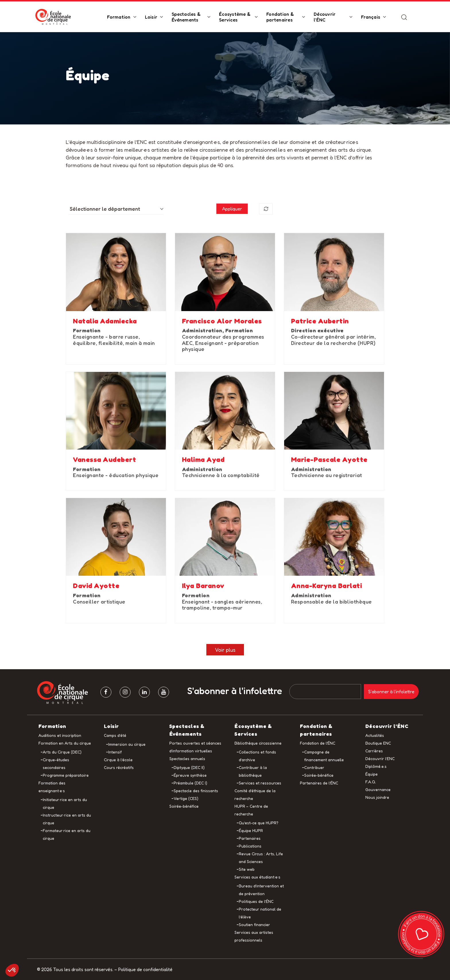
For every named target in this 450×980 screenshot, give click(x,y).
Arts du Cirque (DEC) (62, 752)
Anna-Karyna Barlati (327, 586)
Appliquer (232, 209)
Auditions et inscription (60, 735)
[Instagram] (125, 692)
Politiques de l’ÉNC (256, 901)
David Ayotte (96, 586)
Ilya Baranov (203, 586)
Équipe (372, 774)
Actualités (375, 735)
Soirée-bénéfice (184, 806)
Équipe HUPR (251, 830)
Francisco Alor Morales (222, 321)
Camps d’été (115, 735)
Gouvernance (378, 789)
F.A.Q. (371, 782)
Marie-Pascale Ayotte (329, 460)
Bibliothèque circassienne (258, 743)
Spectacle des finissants (196, 791)
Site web (247, 869)
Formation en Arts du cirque (65, 743)
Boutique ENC (378, 743)
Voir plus (225, 650)
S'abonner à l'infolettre (235, 691)
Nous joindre (377, 797)
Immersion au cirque (127, 744)
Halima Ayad (203, 460)
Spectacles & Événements (186, 17)
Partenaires (250, 838)
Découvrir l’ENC (380, 759)
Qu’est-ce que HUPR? (259, 823)
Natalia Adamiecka (105, 321)
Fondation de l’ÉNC (318, 743)
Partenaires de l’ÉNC (319, 783)
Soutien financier (254, 925)
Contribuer (314, 767)
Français (371, 17)
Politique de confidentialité (145, 969)
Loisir (151, 17)
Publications (250, 846)
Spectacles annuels (187, 759)
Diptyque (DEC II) (189, 767)
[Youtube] (164, 692)
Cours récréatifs (119, 767)
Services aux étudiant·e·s (257, 877)
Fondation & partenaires (280, 17)
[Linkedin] (144, 692)
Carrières (374, 751)
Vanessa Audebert (104, 460)
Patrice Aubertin (320, 321)
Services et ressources (260, 783)
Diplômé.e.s (376, 766)
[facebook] (106, 692)
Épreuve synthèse (190, 775)
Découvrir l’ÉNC (325, 17)
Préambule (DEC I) (190, 783)
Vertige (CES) (186, 798)
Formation (119, 17)
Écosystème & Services (235, 17)
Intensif (115, 752)
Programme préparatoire (66, 775)
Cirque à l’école (118, 760)
